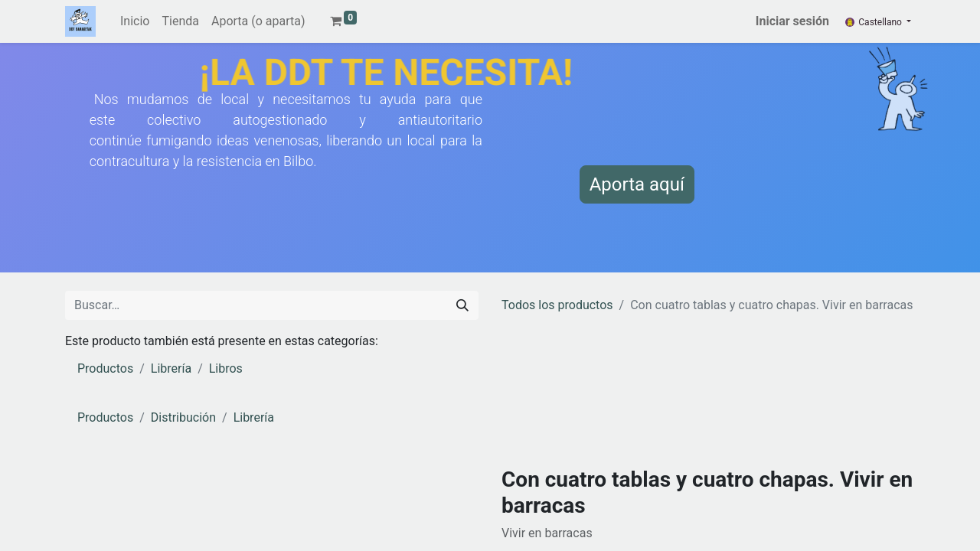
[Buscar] (462, 305)
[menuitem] (135, 21)
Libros (226, 368)
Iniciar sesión (792, 21)
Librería (171, 368)
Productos (105, 368)
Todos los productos (557, 305)
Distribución (183, 417)
